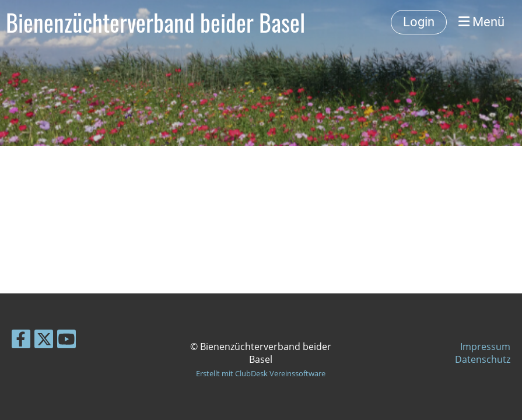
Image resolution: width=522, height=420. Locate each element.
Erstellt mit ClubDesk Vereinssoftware (261, 373)
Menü (481, 22)
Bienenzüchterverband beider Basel (155, 22)
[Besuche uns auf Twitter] (44, 341)
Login (419, 22)
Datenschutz (483, 359)
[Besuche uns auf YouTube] (66, 341)
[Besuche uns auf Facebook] (21, 341)
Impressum (485, 346)
